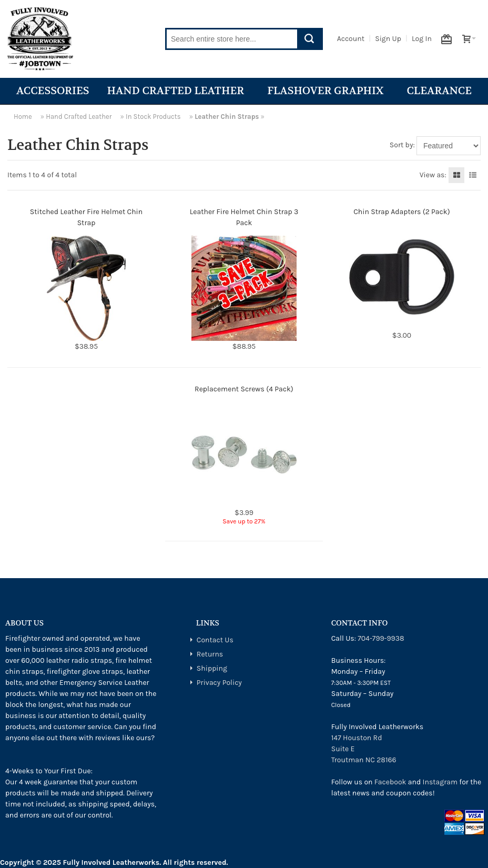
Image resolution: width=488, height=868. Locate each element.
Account (351, 39)
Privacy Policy (219, 683)
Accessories (53, 91)
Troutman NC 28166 (364, 760)
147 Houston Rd (357, 738)
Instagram (440, 782)
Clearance (439, 91)
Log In (422, 39)
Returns (210, 654)
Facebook (390, 782)
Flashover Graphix (328, 91)
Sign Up (388, 39)
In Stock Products (153, 117)
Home (23, 117)
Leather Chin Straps (227, 117)
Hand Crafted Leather (178, 91)
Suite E (343, 749)
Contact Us (215, 640)
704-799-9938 (381, 638)
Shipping (212, 668)
